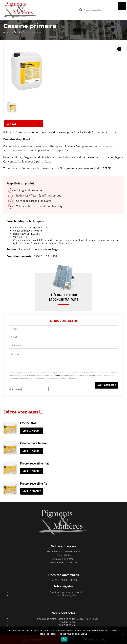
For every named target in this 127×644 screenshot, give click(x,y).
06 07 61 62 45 (67, 625)
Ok (64, 639)
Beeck (17, 32)
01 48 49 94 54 (67, 622)
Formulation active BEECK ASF (64, 551)
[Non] (123, 635)
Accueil (7, 32)
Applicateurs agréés (63, 559)
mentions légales (60, 375)
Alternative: (15, 389)
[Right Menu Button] (122, 6)
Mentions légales (67, 595)
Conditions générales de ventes (67, 592)
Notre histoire (64, 555)
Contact (24, 124)
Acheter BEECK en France (64, 563)
